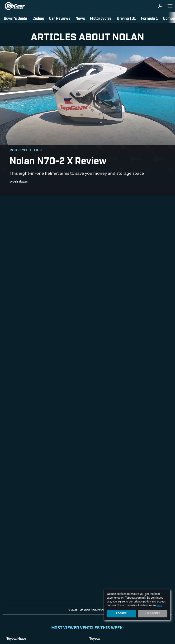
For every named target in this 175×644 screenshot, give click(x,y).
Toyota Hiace (16, 639)
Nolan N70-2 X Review (58, 160)
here (159, 605)
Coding (38, 18)
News (80, 18)
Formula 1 (149, 18)
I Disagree (153, 613)
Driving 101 (126, 18)
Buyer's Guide (15, 18)
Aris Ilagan (20, 182)
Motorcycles (101, 18)
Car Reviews (60, 18)
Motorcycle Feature (26, 150)
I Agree (121, 613)
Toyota (95, 639)
